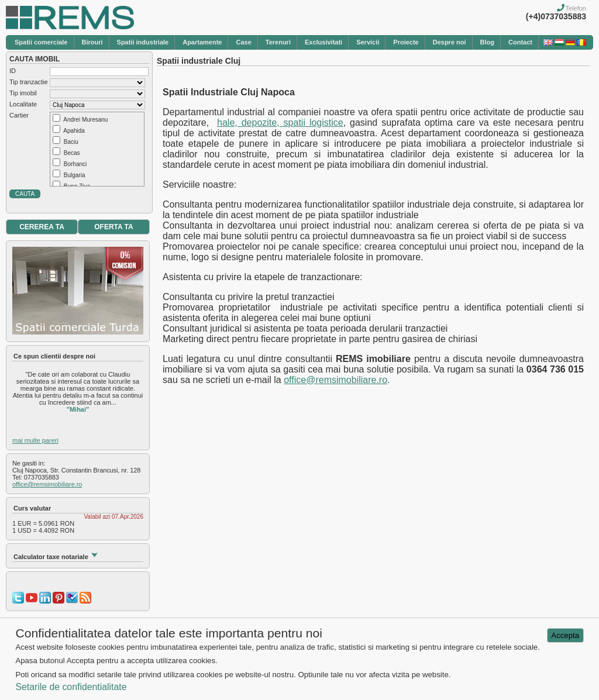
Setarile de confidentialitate (71, 687)
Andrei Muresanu (85, 120)
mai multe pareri (35, 440)
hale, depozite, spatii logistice (280, 123)
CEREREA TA (42, 227)
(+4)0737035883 (556, 16)
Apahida (74, 131)
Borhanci (75, 164)
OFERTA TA (113, 227)
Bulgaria (75, 175)
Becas (72, 153)
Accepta (565, 635)
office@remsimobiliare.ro (47, 484)
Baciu (71, 142)
